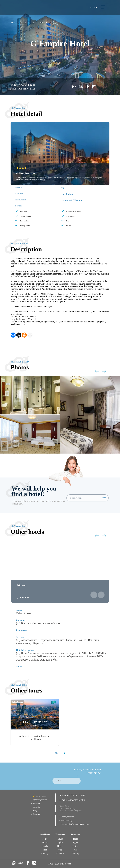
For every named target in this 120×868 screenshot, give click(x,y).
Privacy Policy (67, 821)
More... (20, 667)
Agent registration (40, 800)
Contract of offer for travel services (75, 824)
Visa (45, 850)
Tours (45, 839)
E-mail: (14, 89)
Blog (35, 811)
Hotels (45, 846)
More (60, 753)
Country (45, 853)
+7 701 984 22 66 (26, 85)
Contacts (36, 807)
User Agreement (67, 817)
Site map (36, 814)
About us (36, 803)
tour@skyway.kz (26, 89)
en (96, 8)
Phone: (13, 85)
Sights (45, 842)
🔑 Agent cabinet (40, 796)
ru (92, 8)
